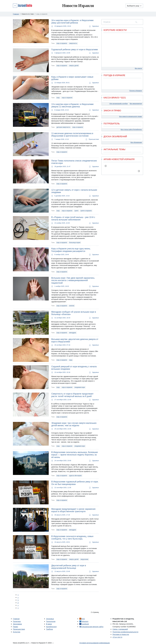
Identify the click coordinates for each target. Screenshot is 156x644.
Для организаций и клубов (118, 104)
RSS (82, 619)
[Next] (18, 605)
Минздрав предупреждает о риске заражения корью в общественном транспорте (73, 510)
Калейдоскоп (51, 627)
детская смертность (63, 127)
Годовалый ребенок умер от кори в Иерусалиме (75, 50)
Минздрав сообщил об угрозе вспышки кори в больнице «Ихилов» (74, 313)
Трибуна (49, 629)
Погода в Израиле (136, 91)
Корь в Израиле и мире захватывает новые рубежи (72, 78)
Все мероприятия (136, 104)
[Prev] (18, 595)
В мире (49, 624)
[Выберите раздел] (134, 6)
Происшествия (92, 139)
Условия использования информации (94, 643)
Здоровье (94, 26)
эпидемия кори (80, 387)
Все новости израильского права (131, 116)
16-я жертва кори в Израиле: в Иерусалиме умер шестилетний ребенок (73, 22)
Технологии (51, 621)
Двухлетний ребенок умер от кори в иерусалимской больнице (69, 567)
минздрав (73, 333)
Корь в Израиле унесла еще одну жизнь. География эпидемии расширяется (71, 250)
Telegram (84, 621)
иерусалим (84, 559)
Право (15, 627)
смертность (73, 43)
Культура (17, 632)
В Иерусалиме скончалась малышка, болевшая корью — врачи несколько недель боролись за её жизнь (75, 455)
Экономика (17, 624)
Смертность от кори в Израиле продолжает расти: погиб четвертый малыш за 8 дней (72, 395)
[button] (22, 5)
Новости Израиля (78, 6)
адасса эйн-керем (75, 476)
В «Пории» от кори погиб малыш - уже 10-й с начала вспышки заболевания (73, 219)
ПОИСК (107, 22)
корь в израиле (62, 43)
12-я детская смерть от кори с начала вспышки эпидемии (74, 191)
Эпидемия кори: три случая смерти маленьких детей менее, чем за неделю (74, 424)
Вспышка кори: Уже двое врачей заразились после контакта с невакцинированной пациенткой (73, 280)
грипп (76, 211)
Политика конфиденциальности (125, 632)
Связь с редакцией (120, 629)
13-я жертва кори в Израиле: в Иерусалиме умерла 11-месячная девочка (73, 105)
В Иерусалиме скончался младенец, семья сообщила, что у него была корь (72, 538)
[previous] (106, 166)
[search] (136, 22)
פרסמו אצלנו (117, 637)
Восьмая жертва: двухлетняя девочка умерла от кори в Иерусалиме (75, 340)
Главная (16, 619)
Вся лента (138, 68)
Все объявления (136, 142)
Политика (17, 621)
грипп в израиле (86, 211)
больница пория (75, 243)
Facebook (84, 624)
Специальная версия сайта (91, 627)
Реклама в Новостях (121, 634)
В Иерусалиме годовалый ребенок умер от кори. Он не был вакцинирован (75, 483)
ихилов (72, 306)
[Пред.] (18, 597)
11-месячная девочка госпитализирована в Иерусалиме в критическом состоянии (72, 135)
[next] (139, 171)
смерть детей (74, 66)
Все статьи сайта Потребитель (131, 129)
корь (58, 98)
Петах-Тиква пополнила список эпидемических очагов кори (74, 162)
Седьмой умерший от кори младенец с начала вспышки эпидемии (74, 368)
